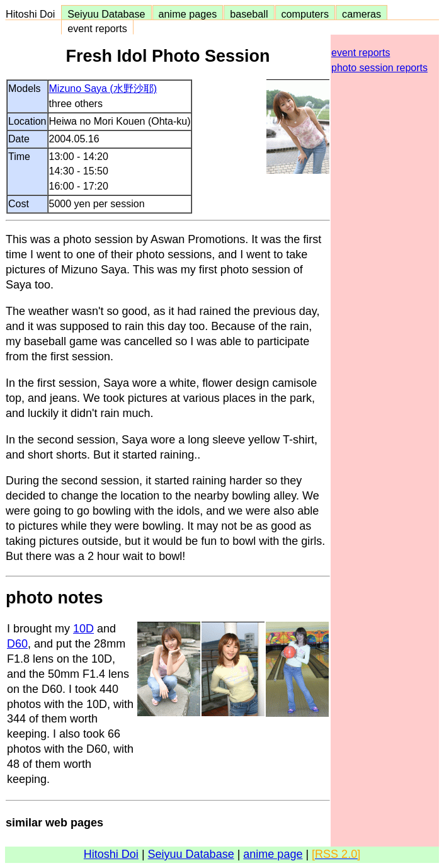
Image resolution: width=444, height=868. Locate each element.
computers (305, 14)
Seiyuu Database (106, 14)
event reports (97, 28)
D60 (17, 644)
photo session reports (379, 68)
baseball (249, 14)
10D (83, 629)
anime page (273, 854)
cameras (361, 14)
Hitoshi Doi (33, 14)
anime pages (188, 14)
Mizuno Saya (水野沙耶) (103, 89)
